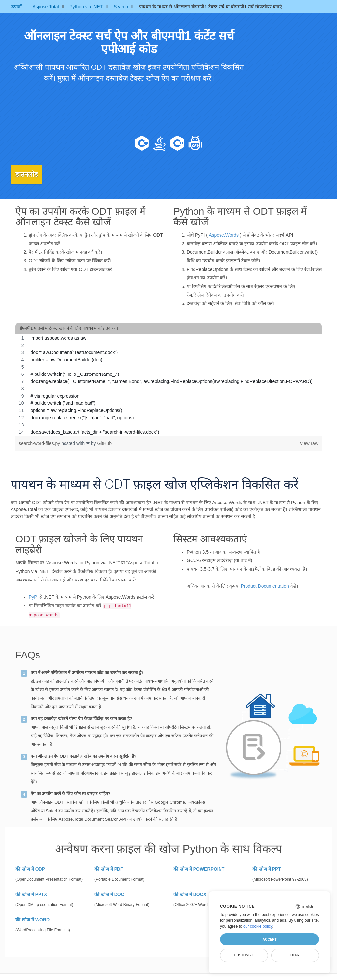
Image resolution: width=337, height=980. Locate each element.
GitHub (104, 443)
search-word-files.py (40, 443)
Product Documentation (265, 585)
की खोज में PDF (109, 868)
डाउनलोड (30, 174)
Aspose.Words (224, 235)
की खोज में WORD (33, 919)
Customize (244, 955)
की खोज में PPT (267, 868)
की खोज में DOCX (190, 894)
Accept (269, 939)
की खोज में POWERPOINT (199, 868)
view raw (309, 443)
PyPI (34, 596)
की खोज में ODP (30, 868)
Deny (295, 955)
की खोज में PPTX (31, 894)
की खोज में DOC (109, 894)
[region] (168, 384)
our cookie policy (258, 926)
